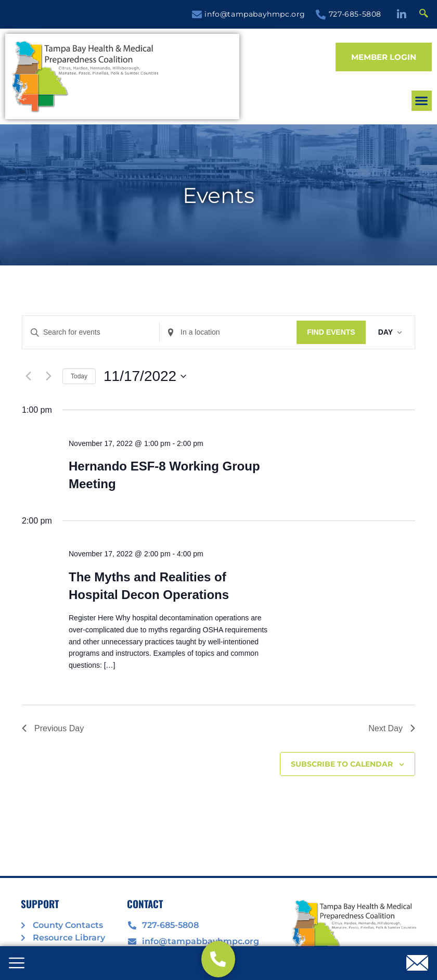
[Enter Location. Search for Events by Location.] (228, 332)
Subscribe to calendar (342, 764)
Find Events (331, 332)
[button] (317, 88)
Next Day (392, 728)
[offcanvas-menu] (17, 964)
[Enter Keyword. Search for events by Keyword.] (91, 332)
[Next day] (48, 376)
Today (79, 376)
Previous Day (53, 728)
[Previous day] (28, 376)
